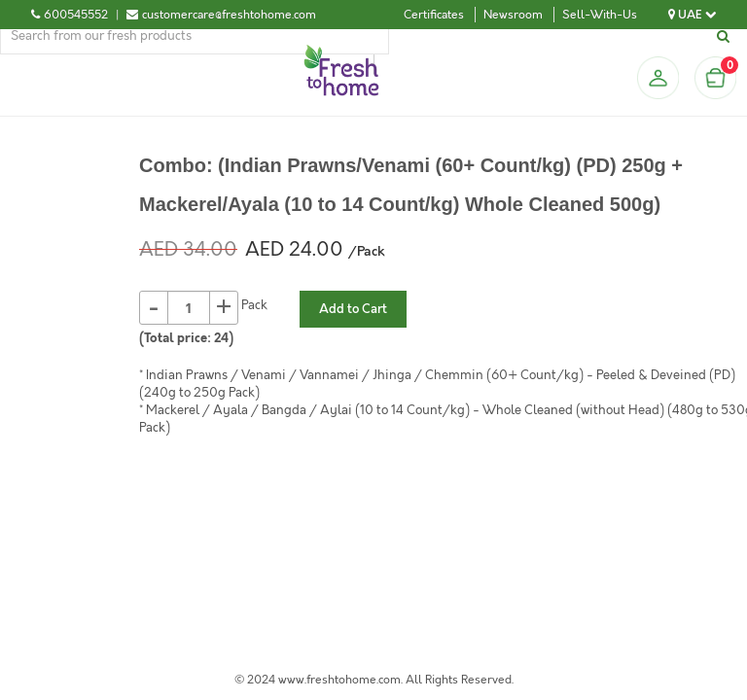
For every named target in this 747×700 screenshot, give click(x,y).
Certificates (434, 15)
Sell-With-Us (600, 15)
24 (221, 338)
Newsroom (513, 15)
